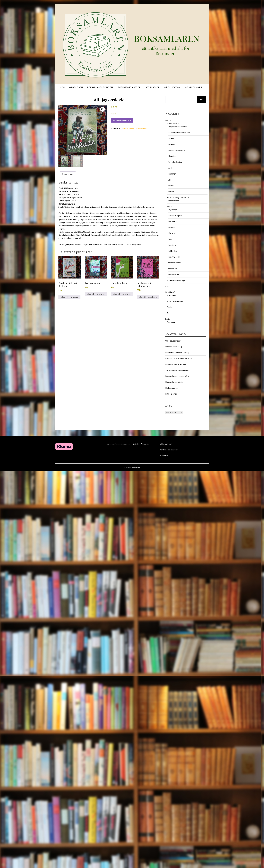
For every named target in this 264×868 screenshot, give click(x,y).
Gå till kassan (172, 87)
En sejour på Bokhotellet (176, 364)
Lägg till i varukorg (122, 120)
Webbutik (164, 455)
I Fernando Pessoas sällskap (177, 353)
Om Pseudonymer (173, 341)
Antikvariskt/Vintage (176, 280)
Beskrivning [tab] (68, 174)
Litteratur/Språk (175, 215)
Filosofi (171, 227)
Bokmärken (171, 295)
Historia (172, 233)
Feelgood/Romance (138, 128)
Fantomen (171, 322)
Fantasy (171, 144)
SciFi (170, 180)
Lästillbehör (152, 87)
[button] (102, 109)
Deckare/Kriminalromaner (179, 133)
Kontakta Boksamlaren (169, 450)
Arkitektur (172, 221)
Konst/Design (174, 257)
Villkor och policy (166, 444)
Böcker (125, 128)
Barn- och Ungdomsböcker (178, 197)
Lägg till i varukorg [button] (69, 297)
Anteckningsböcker (175, 301)
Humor (171, 239)
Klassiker (172, 156)
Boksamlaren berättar (100, 87)
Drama (171, 138)
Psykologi (172, 210)
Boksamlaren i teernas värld (177, 376)
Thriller (171, 191)
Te (168, 313)
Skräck (171, 186)
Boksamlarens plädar (174, 382)
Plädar (169, 307)
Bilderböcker (173, 201)
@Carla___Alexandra (141, 444)
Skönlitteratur (173, 123)
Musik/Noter (174, 274)
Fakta (169, 206)
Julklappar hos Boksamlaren (177, 370)
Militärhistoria (174, 263)
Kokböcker (173, 251)
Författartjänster (129, 87)
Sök (202, 99)
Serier (168, 319)
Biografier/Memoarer (177, 127)
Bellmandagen (171, 388)
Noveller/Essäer (175, 162)
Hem (62, 87)
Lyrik (170, 168)
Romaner (172, 174)
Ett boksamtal (171, 394)
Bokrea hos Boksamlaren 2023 (179, 358)
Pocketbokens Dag (174, 347)
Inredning (172, 245)
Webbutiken (76, 87)
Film (167, 286)
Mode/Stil (172, 269)
